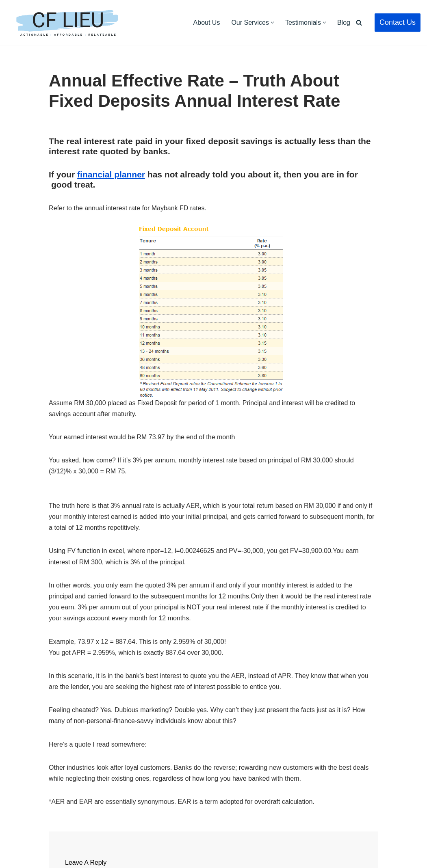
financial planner (111, 174)
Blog (344, 23)
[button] (272, 23)
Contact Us (398, 22)
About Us (207, 23)
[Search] (359, 23)
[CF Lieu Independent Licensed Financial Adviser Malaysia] (67, 23)
